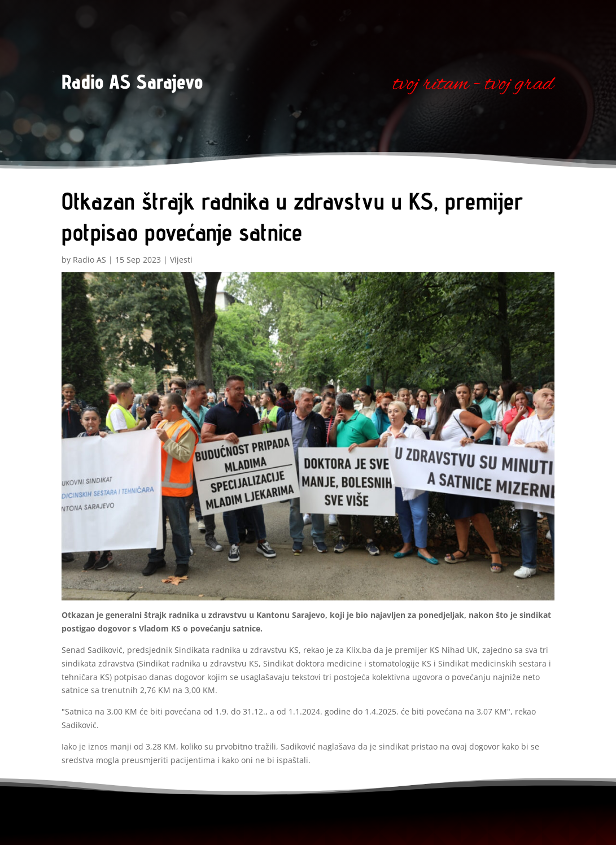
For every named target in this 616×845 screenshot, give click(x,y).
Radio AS (89, 260)
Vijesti (181, 260)
